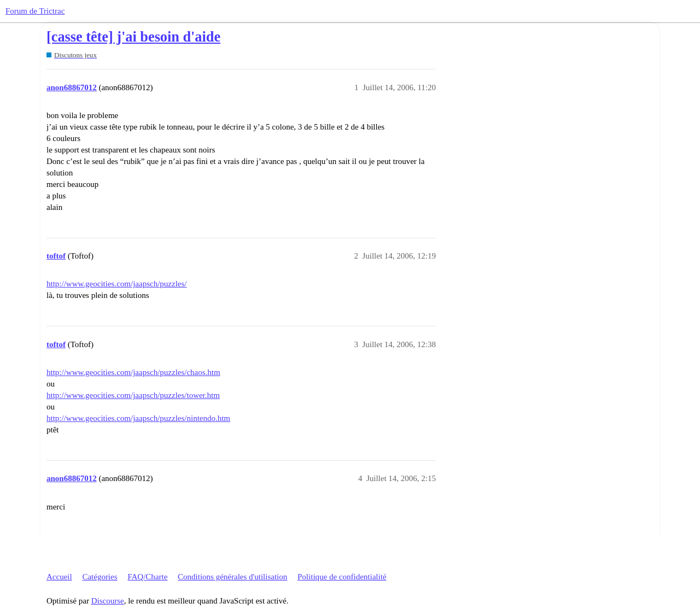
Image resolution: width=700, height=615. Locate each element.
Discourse (108, 601)
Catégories (100, 577)
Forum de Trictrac (35, 11)
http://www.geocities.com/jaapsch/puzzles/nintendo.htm (138, 418)
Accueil (59, 577)
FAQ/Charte (147, 577)
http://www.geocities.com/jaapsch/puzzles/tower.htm (133, 395)
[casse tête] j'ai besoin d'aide (133, 37)
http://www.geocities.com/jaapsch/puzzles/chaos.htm (133, 372)
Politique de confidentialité (342, 577)
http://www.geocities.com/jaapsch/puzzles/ (116, 284)
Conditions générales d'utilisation (232, 577)
